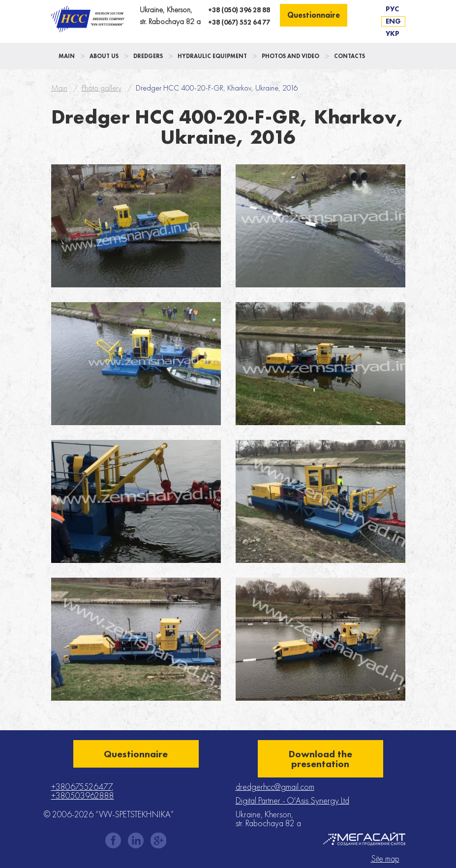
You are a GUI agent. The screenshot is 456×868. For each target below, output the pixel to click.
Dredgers (148, 56)
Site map (385, 859)
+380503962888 (83, 795)
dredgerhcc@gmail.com (275, 787)
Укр (393, 33)
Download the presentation (320, 759)
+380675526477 (81, 787)
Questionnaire (314, 15)
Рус (392, 9)
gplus (158, 840)
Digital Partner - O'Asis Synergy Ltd (292, 800)
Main (67, 56)
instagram (136, 840)
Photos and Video (290, 56)
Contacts (350, 56)
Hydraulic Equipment (212, 56)
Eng (393, 21)
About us (104, 56)
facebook (113, 840)
